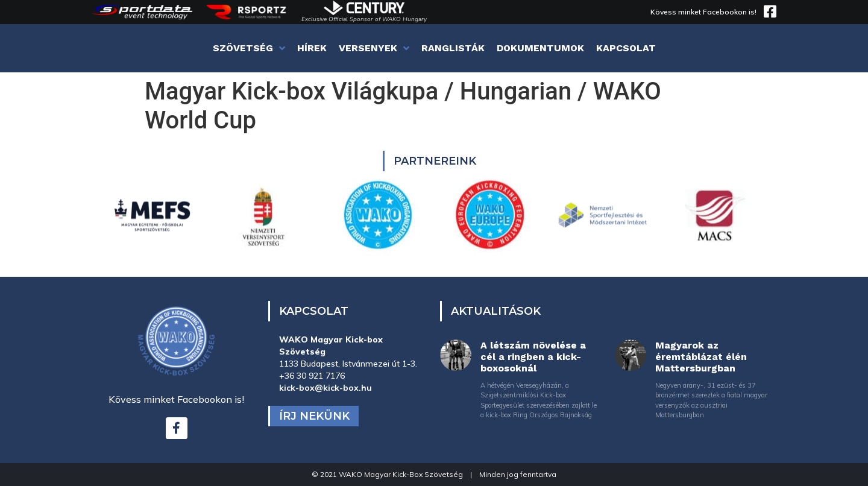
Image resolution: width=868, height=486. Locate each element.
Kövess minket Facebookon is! (703, 12)
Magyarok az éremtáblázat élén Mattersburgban (701, 357)
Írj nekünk (314, 416)
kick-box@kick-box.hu (325, 388)
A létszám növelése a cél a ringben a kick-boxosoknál (533, 357)
